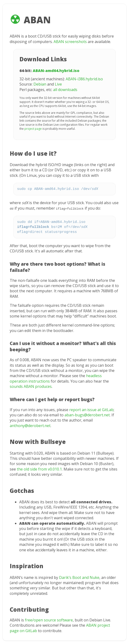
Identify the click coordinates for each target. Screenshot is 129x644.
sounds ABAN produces (31, 386)
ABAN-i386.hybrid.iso (84, 79)
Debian (40, 84)
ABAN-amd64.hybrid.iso (56, 71)
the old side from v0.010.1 (39, 469)
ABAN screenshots (70, 42)
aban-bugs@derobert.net (87, 415)
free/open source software (49, 620)
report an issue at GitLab (91, 409)
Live (58, 84)
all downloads (65, 90)
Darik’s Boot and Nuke (79, 577)
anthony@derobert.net (30, 425)
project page (33, 129)
